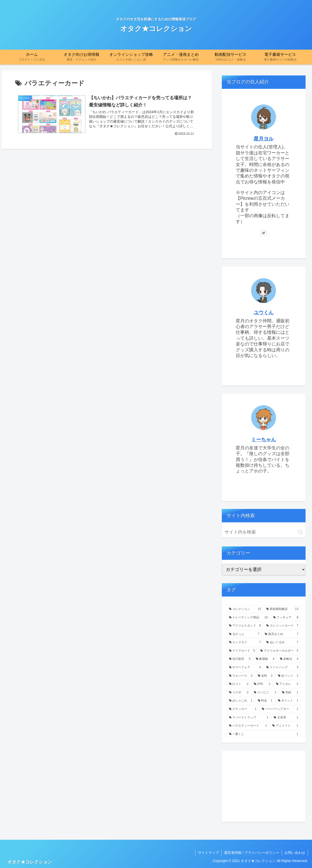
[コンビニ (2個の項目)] (265, 693)
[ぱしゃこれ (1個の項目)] (241, 701)
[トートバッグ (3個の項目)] (282, 668)
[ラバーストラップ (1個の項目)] (249, 718)
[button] (300, 532)
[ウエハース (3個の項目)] (241, 676)
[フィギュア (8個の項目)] (286, 618)
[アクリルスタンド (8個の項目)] (245, 626)
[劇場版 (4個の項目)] (265, 659)
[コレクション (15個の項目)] (245, 609)
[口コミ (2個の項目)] (239, 684)
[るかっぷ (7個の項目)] (244, 634)
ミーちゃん (264, 439)
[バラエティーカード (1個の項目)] (248, 726)
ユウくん (264, 312)
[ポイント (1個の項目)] (288, 701)
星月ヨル (264, 139)
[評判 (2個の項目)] (262, 684)
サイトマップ (208, 853)
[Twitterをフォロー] (264, 233)
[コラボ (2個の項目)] (239, 693)
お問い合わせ (295, 853)
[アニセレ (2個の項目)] (287, 684)
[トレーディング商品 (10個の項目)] (248, 618)
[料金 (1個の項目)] (265, 701)
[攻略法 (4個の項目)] (289, 659)
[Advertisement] (264, 786)
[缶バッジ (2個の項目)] (288, 676)
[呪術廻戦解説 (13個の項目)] (282, 609)
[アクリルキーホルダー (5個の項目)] (279, 651)
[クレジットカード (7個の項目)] (282, 626)
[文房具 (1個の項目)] (286, 718)
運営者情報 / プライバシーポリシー (252, 853)
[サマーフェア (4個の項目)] (245, 668)
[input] (264, 532)
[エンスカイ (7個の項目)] (245, 642)
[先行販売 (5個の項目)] (240, 659)
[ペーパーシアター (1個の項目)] (280, 709)
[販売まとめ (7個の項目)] (282, 634)
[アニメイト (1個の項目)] (285, 726)
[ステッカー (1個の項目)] (243, 709)
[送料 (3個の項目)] (265, 676)
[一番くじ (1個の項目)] (264, 734)
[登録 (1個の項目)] (290, 693)
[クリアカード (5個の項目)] (242, 651)
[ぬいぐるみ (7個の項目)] (282, 642)
